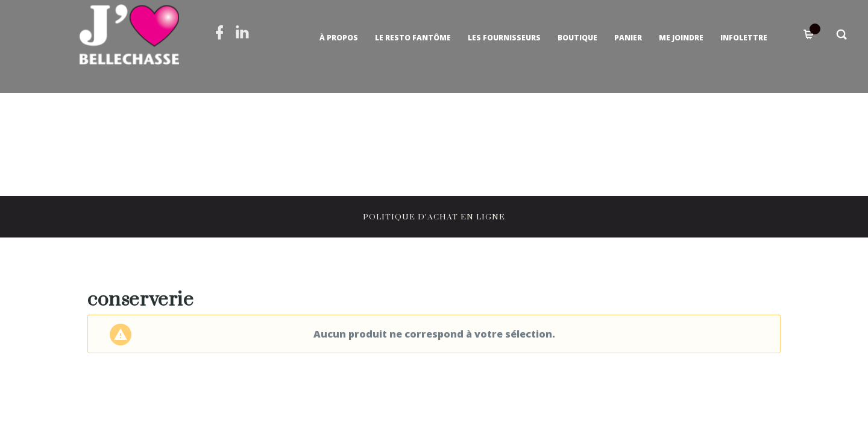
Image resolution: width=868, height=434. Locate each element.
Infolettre (744, 38)
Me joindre (681, 38)
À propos (339, 38)
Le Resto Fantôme (413, 38)
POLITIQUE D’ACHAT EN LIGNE (434, 217)
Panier (628, 38)
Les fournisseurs (504, 38)
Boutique (577, 38)
